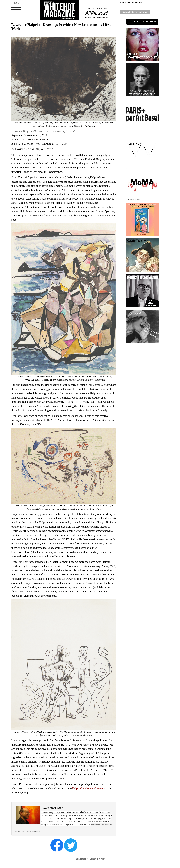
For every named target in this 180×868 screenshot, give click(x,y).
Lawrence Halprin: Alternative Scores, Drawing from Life (44, 131)
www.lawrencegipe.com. (102, 825)
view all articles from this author (27, 832)
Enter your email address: (131, 2)
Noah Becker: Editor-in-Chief (90, 859)
